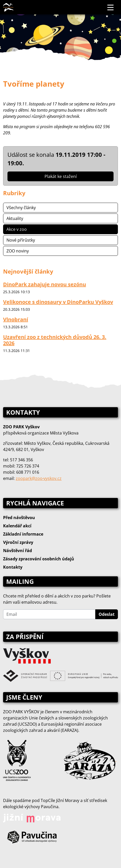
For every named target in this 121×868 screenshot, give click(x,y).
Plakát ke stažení (61, 176)
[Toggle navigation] (111, 7)
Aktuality (15, 218)
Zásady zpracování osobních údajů (39, 559)
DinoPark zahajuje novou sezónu (45, 284)
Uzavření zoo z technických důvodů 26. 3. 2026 (55, 340)
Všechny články (21, 208)
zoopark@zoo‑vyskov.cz (39, 478)
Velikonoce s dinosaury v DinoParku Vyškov (58, 302)
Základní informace (23, 534)
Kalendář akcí (17, 526)
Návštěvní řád (18, 551)
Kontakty (13, 567)
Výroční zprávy (18, 542)
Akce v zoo (17, 229)
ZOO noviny (18, 251)
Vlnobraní (16, 319)
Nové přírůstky (21, 240)
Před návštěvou (19, 518)
